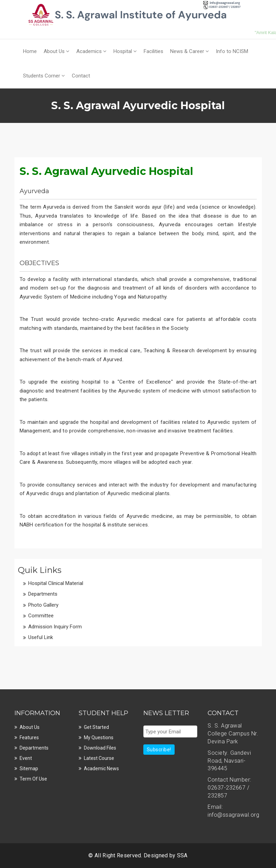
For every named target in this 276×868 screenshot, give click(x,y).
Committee (41, 616)
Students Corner (44, 76)
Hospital (125, 51)
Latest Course (99, 758)
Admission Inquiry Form (55, 627)
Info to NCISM (232, 51)
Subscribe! (159, 750)
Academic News (101, 768)
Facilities (153, 51)
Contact (81, 76)
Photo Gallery (43, 605)
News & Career (190, 51)
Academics (91, 51)
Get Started (96, 727)
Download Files (100, 748)
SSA (182, 855)
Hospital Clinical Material (56, 583)
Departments (43, 594)
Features (29, 738)
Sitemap (29, 768)
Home (30, 51)
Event (26, 758)
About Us (57, 51)
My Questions (99, 738)
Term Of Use (33, 779)
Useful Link (41, 637)
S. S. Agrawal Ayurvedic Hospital (106, 171)
